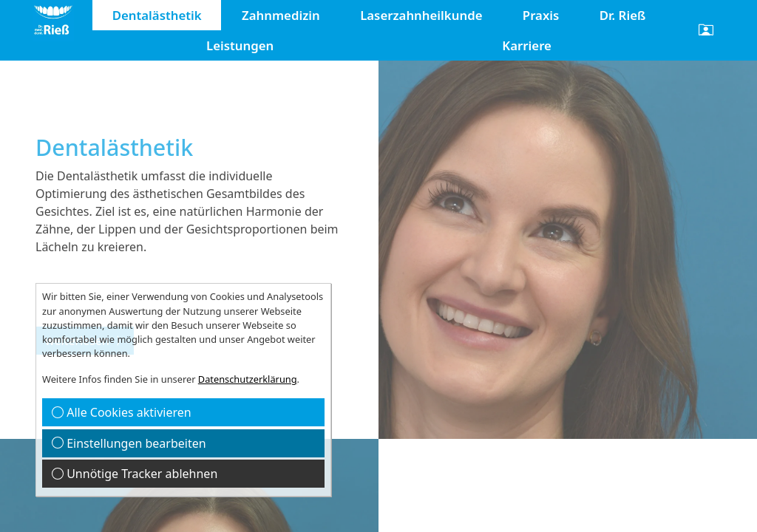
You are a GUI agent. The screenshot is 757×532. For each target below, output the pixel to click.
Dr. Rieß (623, 15)
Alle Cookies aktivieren (122, 412)
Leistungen (240, 45)
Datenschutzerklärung (248, 379)
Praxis (541, 15)
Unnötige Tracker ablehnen (135, 474)
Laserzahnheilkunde (421, 15)
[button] (706, 30)
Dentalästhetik (157, 15)
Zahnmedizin (281, 15)
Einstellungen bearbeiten (129, 443)
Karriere (527, 45)
